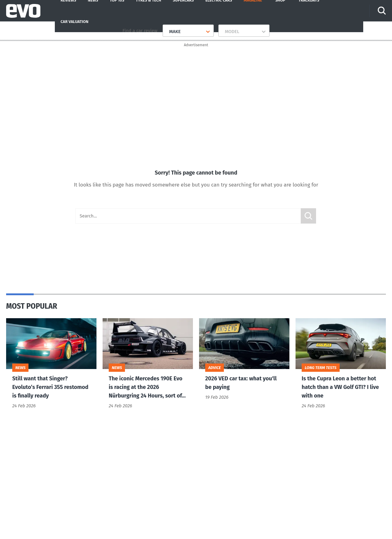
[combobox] (167, 32)
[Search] (382, 11)
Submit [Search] (308, 217)
